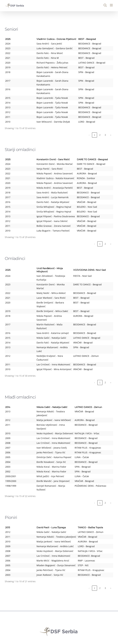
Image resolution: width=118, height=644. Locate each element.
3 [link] (105, 124)
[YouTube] (59, 625)
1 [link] (94, 124)
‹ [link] (89, 124)
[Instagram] (67, 625)
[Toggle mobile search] (105, 5)
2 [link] (100, 124)
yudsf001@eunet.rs (70, 612)
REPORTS (59, 593)
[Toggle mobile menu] (112, 5)
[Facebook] (51, 625)
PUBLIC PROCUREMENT (59, 597)
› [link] (111, 124)
